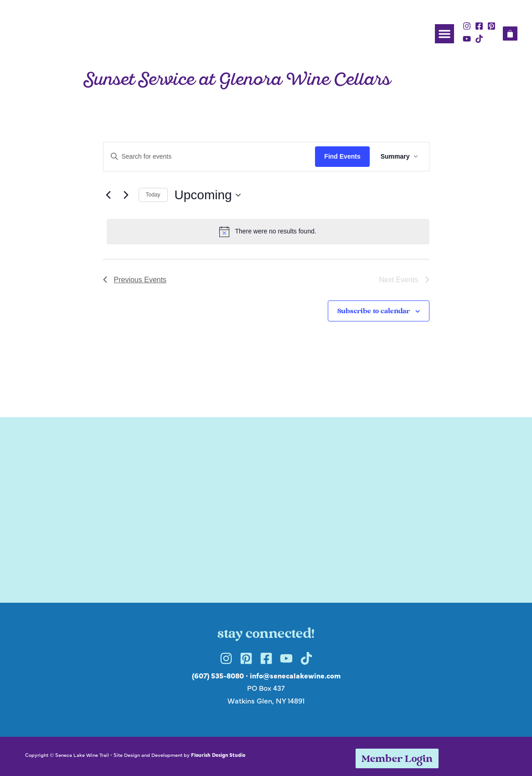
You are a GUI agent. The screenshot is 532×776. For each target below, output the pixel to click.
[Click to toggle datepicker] (208, 195)
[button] (444, 34)
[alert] (268, 232)
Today (153, 195)
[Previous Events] (108, 195)
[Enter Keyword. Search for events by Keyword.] (209, 157)
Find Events (342, 156)
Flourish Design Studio (218, 755)
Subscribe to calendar (374, 312)
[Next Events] (126, 195)
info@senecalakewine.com (295, 675)
